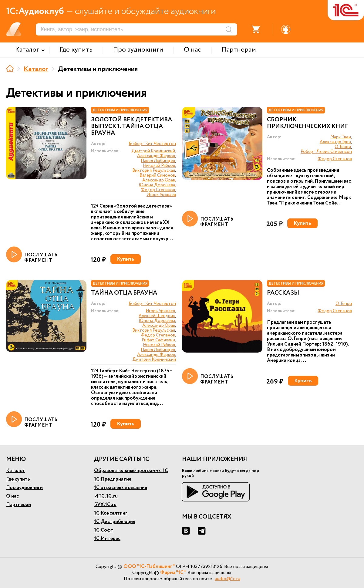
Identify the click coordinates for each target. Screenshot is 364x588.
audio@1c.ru (227, 579)
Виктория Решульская (154, 171)
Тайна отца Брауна (124, 293)
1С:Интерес (107, 539)
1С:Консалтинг (111, 513)
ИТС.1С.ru (106, 496)
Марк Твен (341, 137)
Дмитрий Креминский (153, 151)
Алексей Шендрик (157, 316)
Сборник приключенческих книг (308, 123)
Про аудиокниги (24, 488)
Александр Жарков (156, 156)
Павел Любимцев (158, 161)
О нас (12, 496)
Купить (126, 259)
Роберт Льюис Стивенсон (326, 152)
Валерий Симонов (157, 175)
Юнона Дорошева (157, 185)
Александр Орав (159, 180)
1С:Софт (104, 530)
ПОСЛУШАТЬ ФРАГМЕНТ (32, 255)
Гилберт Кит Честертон (152, 144)
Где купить (18, 479)
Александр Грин (335, 142)
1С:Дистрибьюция (115, 522)
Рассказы (283, 293)
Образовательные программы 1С (131, 471)
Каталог (36, 69)
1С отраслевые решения (121, 488)
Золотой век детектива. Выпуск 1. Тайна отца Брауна (132, 127)
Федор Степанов (158, 190)
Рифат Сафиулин (158, 340)
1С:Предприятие (113, 479)
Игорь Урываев (161, 195)
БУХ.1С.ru (105, 505)
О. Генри (343, 147)
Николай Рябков (159, 166)
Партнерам (19, 505)
